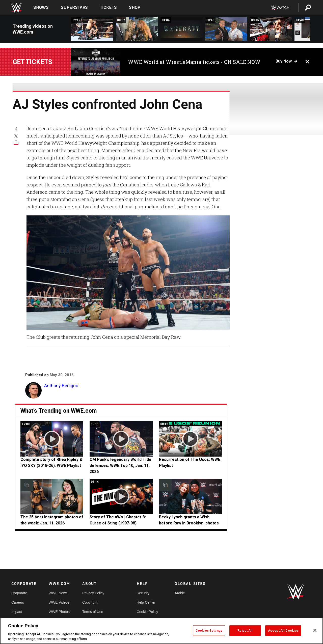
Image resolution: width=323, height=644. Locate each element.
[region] (161, 631)
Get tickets (32, 62)
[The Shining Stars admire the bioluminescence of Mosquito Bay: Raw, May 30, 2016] (226, 29)
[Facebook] (16, 129)
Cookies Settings (209, 631)
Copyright (90, 602)
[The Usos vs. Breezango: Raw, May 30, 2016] (92, 29)
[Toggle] (16, 142)
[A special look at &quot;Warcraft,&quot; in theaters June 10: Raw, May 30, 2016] (182, 29)
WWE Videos (59, 602)
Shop (135, 7)
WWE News (58, 593)
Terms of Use (93, 612)
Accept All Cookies (283, 631)
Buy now (284, 61)
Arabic (180, 593)
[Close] (315, 630)
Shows (41, 7)
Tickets (108, 7)
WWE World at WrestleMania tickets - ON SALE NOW (194, 62)
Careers (18, 602)
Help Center (146, 602)
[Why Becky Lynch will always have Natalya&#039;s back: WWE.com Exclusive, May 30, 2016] (137, 29)
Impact (17, 612)
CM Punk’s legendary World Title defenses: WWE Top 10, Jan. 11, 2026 (120, 466)
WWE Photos (59, 612)
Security (143, 593)
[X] (16, 136)
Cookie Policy (147, 612)
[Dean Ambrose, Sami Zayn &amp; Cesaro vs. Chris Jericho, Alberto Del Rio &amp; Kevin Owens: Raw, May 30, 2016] (271, 29)
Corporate (19, 593)
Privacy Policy (93, 593)
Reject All (245, 631)
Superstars (74, 7)
